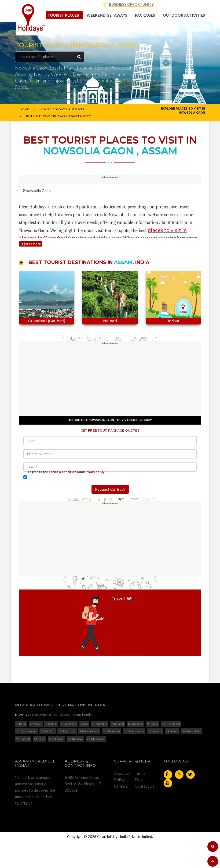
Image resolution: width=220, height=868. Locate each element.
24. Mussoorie (96, 766)
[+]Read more (31, 271)
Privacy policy (94, 499)
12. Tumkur (48, 758)
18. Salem (172, 758)
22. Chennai (56, 766)
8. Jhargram (135, 751)
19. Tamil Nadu (191, 758)
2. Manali (36, 751)
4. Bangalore (69, 751)
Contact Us (144, 813)
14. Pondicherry (89, 758)
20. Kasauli (23, 766)
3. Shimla (51, 751)
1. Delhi (21, 751)
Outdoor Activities (184, 15)
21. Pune (39, 766)
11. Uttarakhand (26, 758)
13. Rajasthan (67, 758)
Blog (139, 807)
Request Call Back (110, 516)
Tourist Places (63, 15)
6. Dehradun (100, 751)
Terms (140, 800)
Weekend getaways (107, 15)
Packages (145, 15)
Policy (119, 807)
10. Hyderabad (171, 751)
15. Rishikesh (111, 758)
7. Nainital (118, 751)
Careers (121, 813)
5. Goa (84, 751)
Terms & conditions (63, 499)
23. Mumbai (75, 766)
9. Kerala (152, 751)
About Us (122, 800)
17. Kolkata (155, 758)
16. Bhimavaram (134, 758)
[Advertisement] (110, 194)
